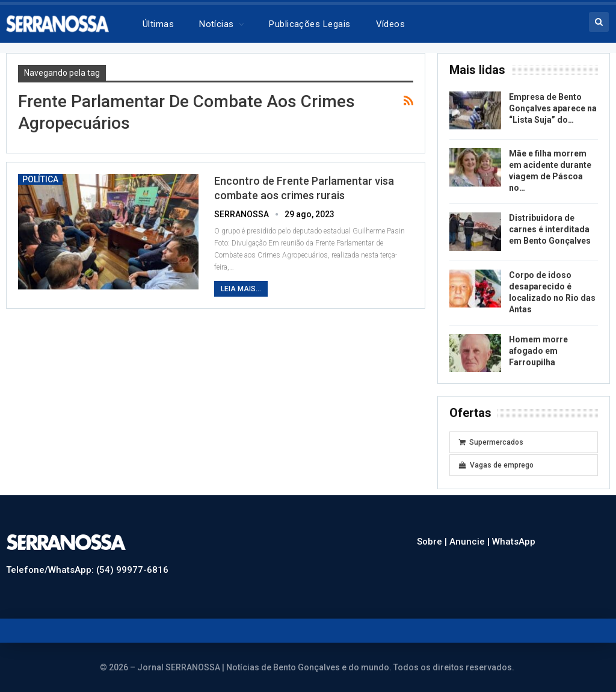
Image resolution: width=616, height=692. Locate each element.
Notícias (217, 24)
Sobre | (433, 542)
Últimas (158, 24)
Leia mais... (241, 289)
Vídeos (391, 24)
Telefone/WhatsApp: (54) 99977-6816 (87, 570)
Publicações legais (310, 24)
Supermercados (491, 442)
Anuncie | (471, 542)
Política (40, 179)
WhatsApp (514, 542)
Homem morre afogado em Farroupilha (538, 351)
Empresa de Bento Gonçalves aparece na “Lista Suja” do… (553, 108)
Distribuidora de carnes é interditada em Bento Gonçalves (550, 229)
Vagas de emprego (496, 465)
